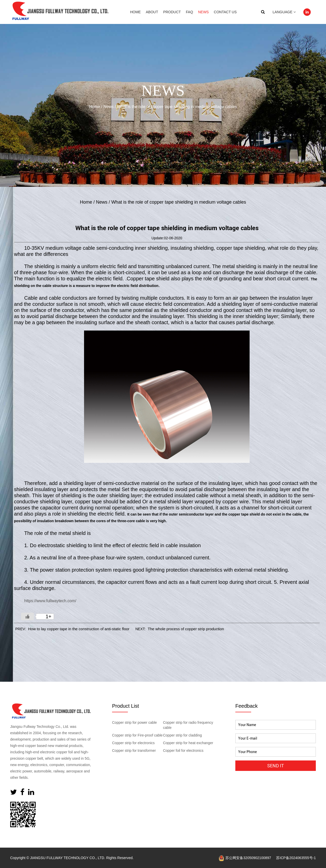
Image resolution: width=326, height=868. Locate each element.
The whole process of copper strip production (186, 629)
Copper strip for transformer (134, 751)
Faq (189, 12)
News (203, 12)
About (152, 12)
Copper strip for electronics (133, 743)
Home (135, 12)
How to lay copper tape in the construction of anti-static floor (79, 629)
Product (172, 12)
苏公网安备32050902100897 (245, 858)
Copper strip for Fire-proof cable (137, 735)
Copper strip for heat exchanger (188, 743)
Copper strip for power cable (134, 722)
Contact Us (225, 12)
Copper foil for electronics (183, 751)
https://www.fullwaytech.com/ (50, 601)
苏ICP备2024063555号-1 (296, 858)
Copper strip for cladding (182, 735)
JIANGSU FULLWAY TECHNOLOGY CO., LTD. (68, 858)
